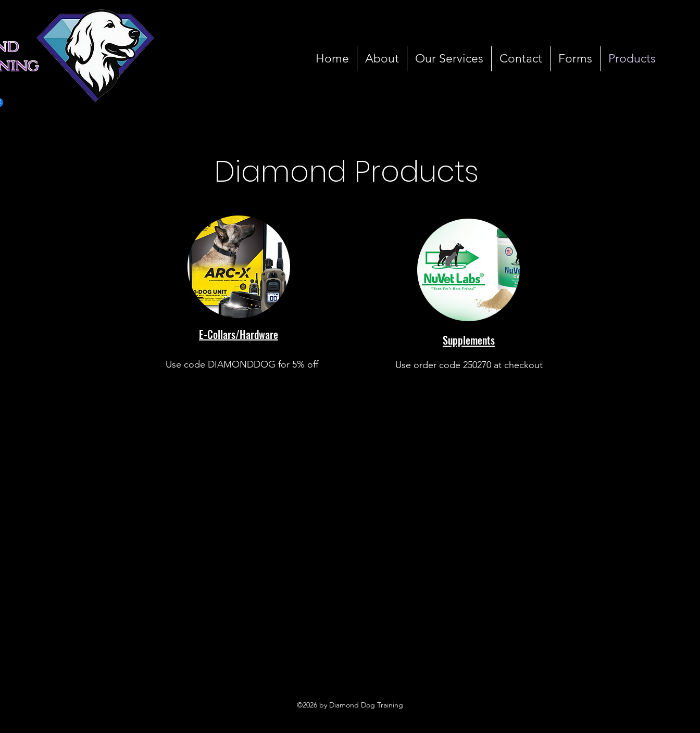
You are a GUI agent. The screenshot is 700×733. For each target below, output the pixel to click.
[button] (575, 59)
